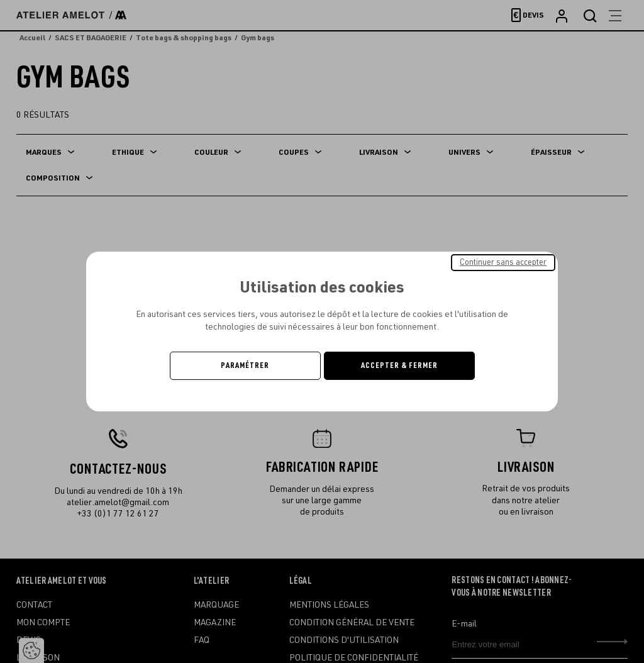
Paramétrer (245, 365)
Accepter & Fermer (399, 365)
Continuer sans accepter (503, 262)
